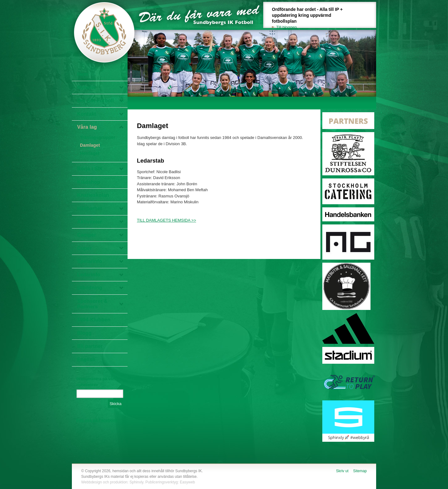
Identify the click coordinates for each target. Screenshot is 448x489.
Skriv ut (342, 471)
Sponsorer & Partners (92, 304)
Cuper (84, 248)
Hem (83, 74)
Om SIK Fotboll (96, 101)
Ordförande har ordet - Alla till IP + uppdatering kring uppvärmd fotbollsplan (311, 18)
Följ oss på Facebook (97, 420)
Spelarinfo (90, 261)
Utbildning (90, 288)
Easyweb (187, 482)
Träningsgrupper (98, 137)
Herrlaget (90, 153)
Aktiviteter (90, 222)
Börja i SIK (90, 169)
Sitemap (360, 471)
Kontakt (87, 114)
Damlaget (90, 145)
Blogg (84, 333)
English (86, 360)
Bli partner (90, 346)
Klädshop (89, 182)
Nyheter (87, 88)
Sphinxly (136, 482)
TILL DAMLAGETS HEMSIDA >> (166, 220)
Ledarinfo (89, 275)
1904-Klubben (94, 320)
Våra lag (87, 127)
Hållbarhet (90, 208)
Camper (87, 235)
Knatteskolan (93, 195)
